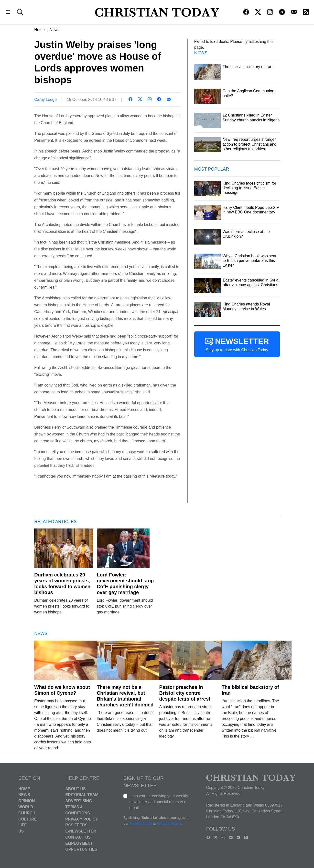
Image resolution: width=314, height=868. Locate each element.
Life (23, 825)
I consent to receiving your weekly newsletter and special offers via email (159, 802)
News (54, 30)
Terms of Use (141, 824)
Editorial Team (82, 795)
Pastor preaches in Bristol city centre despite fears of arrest (185, 693)
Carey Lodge (45, 100)
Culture (27, 819)
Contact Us (78, 837)
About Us (76, 789)
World (26, 807)
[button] (8, 13)
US (21, 831)
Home (39, 30)
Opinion (27, 801)
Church (27, 813)
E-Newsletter (81, 831)
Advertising (79, 801)
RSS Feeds (76, 825)
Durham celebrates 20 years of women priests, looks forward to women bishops (62, 584)
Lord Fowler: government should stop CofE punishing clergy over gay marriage (125, 584)
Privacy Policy (82, 819)
